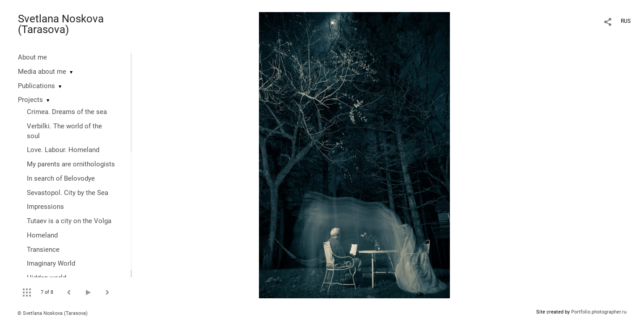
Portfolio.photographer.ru (599, 312)
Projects (30, 100)
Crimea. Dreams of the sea (67, 112)
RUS (626, 21)
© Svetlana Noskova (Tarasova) (53, 313)
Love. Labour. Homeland (63, 150)
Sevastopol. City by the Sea (68, 193)
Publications (36, 86)
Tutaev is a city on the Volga (69, 221)
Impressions (45, 207)
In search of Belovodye (61, 178)
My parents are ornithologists (71, 164)
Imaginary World (51, 263)
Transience (43, 250)
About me (32, 57)
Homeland (42, 235)
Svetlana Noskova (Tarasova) (61, 24)
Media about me (42, 72)
